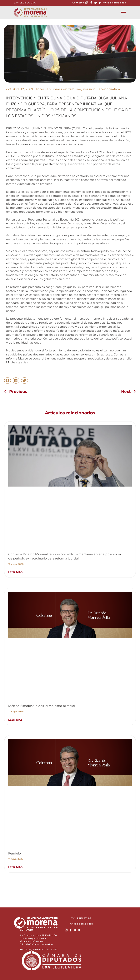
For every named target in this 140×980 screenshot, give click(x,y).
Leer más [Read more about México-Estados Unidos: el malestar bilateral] (15, 720)
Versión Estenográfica (101, 89)
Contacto (78, 3)
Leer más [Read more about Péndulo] (15, 867)
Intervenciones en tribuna (59, 89)
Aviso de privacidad (114, 3)
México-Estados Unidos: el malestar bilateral (42, 706)
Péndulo (15, 853)
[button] (7, 381)
